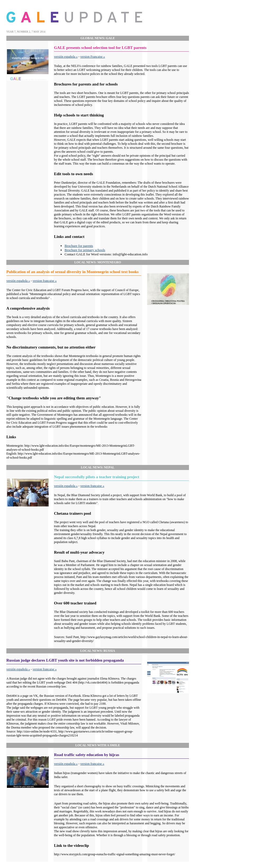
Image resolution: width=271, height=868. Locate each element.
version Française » (92, 57)
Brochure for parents (79, 246)
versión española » (66, 57)
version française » (45, 281)
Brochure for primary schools (85, 250)
